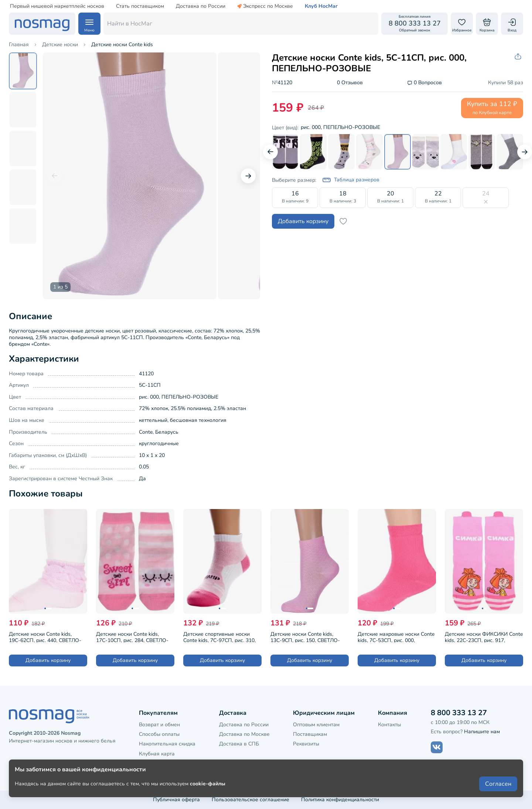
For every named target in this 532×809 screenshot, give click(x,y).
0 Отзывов (350, 83)
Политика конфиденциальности (340, 800)
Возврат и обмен (159, 725)
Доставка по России (201, 6)
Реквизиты (306, 744)
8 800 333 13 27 (459, 713)
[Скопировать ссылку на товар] (519, 57)
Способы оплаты (159, 734)
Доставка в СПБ (239, 744)
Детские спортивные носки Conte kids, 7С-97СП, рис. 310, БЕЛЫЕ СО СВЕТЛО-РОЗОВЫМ (222, 636)
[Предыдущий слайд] (55, 176)
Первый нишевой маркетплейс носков (57, 6)
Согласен (498, 784)
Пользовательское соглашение (250, 800)
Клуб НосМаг (321, 6)
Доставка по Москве (244, 734)
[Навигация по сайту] (89, 24)
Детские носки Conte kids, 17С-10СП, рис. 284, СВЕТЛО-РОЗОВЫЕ (132, 636)
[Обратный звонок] (415, 24)
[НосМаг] (42, 24)
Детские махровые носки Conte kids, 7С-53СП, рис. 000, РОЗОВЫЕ (396, 636)
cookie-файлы (208, 784)
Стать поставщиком (140, 6)
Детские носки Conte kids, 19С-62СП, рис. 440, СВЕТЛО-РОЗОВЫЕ (45, 636)
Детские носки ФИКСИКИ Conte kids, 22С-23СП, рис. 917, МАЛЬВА (484, 636)
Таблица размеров (351, 180)
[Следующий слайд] (248, 176)
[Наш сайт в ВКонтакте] (437, 747)
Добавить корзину (303, 221)
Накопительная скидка (167, 744)
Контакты (389, 725)
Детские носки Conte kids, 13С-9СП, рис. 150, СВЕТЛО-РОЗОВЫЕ (305, 636)
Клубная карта (157, 754)
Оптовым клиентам (316, 725)
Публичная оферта (176, 800)
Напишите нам (482, 732)
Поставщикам (310, 734)
